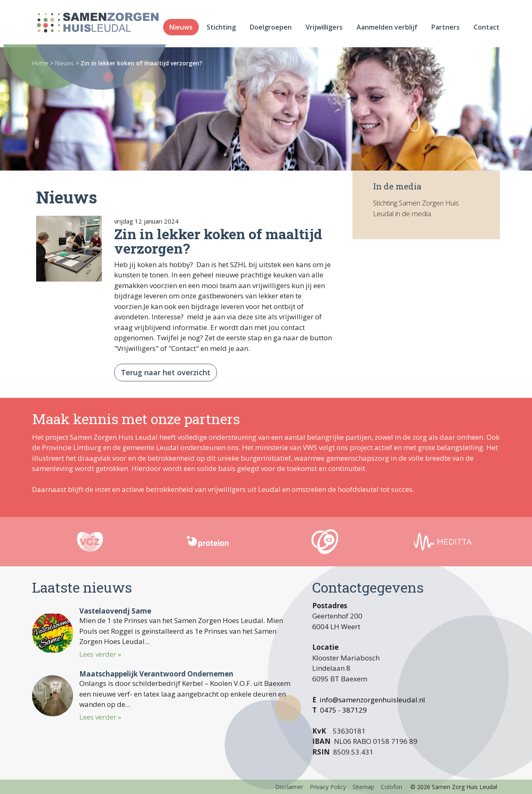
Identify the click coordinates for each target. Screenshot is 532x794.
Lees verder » (100, 654)
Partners (446, 29)
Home (40, 63)
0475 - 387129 (343, 710)
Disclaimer (289, 787)
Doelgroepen (271, 29)
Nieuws (181, 29)
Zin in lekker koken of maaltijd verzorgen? (141, 63)
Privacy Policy (328, 787)
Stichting (221, 29)
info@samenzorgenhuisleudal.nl (372, 700)
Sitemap (363, 787)
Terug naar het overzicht (166, 372)
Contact (487, 29)
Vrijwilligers (324, 29)
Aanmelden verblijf (387, 29)
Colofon (392, 787)
